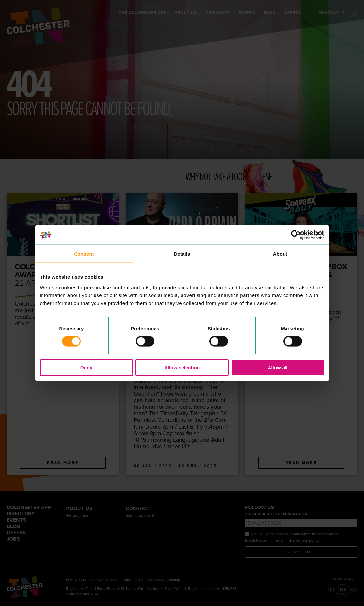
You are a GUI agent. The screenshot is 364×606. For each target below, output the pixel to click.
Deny (87, 367)
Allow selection (182, 367)
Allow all (278, 367)
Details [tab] (182, 254)
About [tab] (280, 254)
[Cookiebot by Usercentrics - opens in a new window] (296, 235)
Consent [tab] (84, 254)
